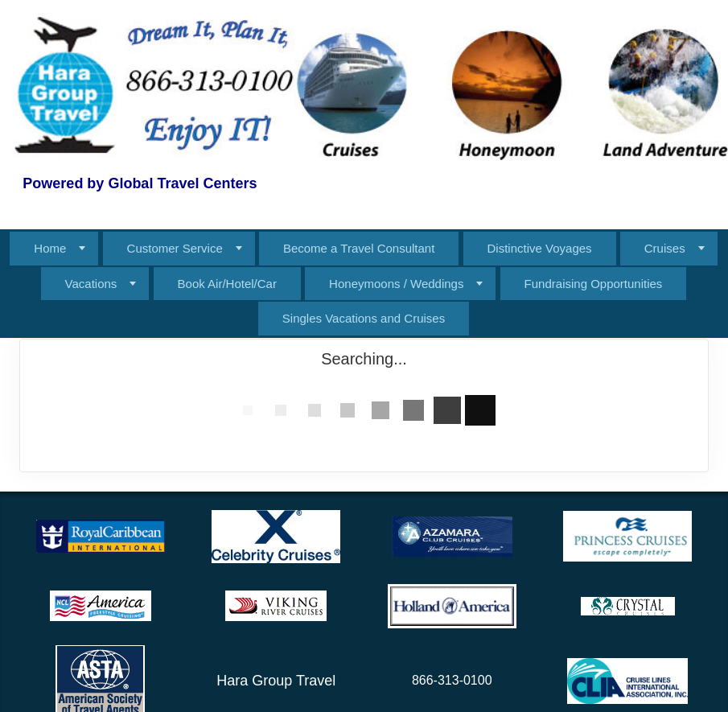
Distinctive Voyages (540, 248)
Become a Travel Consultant (359, 248)
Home (50, 248)
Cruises (665, 248)
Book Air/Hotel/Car (227, 284)
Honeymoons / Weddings (396, 284)
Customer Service (175, 248)
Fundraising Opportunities (594, 284)
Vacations (91, 284)
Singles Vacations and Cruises (364, 318)
